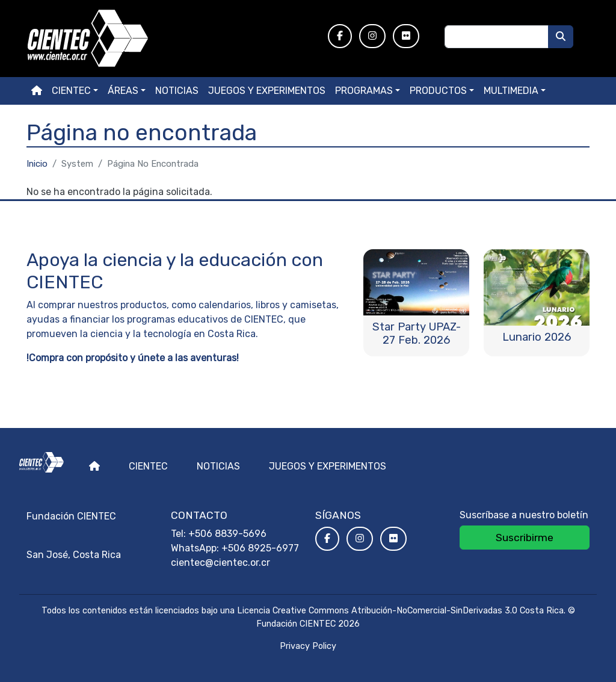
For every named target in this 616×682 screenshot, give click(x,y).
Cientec (148, 466)
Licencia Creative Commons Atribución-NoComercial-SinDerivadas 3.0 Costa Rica (400, 611)
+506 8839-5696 (227, 534)
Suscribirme (525, 538)
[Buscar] (561, 37)
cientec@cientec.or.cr (220, 563)
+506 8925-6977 (260, 548)
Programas (364, 91)
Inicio (37, 164)
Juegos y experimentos (267, 91)
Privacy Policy (308, 646)
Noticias (177, 91)
